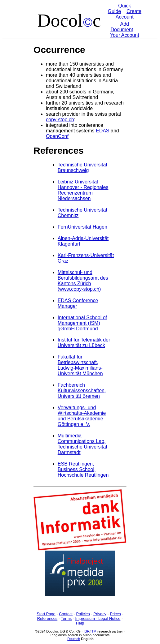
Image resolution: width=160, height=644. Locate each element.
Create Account (129, 14)
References (47, 618)
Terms (66, 618)
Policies (83, 614)
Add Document (122, 27)
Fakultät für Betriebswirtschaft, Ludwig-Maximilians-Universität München (80, 365)
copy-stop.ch (60, 120)
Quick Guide (119, 9)
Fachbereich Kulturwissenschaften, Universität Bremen (82, 391)
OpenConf (57, 136)
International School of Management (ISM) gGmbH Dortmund (82, 323)
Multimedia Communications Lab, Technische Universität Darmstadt (82, 444)
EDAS (103, 131)
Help (80, 623)
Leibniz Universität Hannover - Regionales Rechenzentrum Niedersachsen (83, 190)
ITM (93, 631)
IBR (87, 631)
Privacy (100, 614)
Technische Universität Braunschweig (82, 167)
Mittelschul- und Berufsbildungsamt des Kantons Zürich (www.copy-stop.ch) (83, 281)
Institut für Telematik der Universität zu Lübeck (84, 343)
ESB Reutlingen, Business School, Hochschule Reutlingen (83, 469)
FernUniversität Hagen (82, 227)
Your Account (125, 35)
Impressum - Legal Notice (98, 618)
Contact (66, 614)
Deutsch (74, 639)
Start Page (46, 614)
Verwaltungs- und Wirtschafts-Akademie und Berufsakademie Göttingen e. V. (82, 416)
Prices (115, 614)
